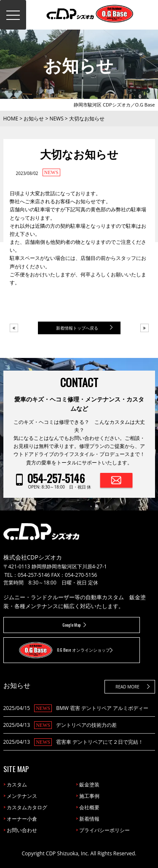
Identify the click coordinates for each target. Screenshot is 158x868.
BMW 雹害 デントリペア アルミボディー (102, 708)
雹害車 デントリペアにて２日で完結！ (100, 742)
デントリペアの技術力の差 (86, 725)
